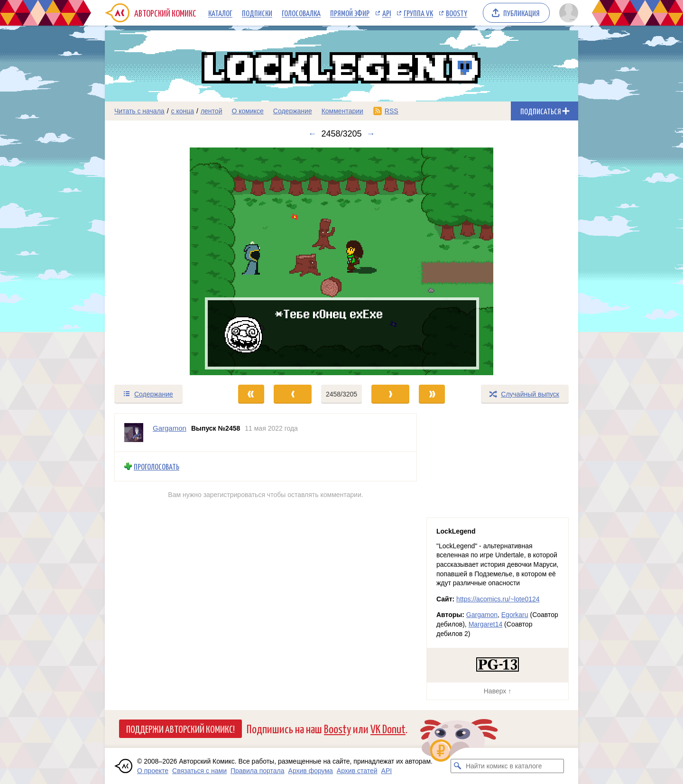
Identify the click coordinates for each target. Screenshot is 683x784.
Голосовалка (301, 13)
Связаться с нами (199, 771)
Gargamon (482, 615)
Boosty (457, 13)
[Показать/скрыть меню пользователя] (567, 13)
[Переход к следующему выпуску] (341, 261)
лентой (212, 111)
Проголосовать (157, 466)
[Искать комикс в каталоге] (458, 766)
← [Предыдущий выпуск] (312, 134)
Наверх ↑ (498, 691)
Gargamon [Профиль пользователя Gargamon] (170, 428)
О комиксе (247, 111)
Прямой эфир (350, 13)
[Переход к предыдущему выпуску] (164, 261)
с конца (183, 111)
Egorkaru (515, 615)
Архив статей (357, 771)
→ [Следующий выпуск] (371, 134)
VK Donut (388, 728)
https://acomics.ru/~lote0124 (498, 599)
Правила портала (258, 771)
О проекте (153, 771)
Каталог (220, 13)
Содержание (293, 111)
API (387, 13)
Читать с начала (139, 111)
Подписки (257, 13)
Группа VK (418, 13)
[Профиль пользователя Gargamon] (134, 433)
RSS (392, 111)
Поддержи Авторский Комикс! (180, 729)
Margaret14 (486, 624)
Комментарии (342, 111)
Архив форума (311, 771)
